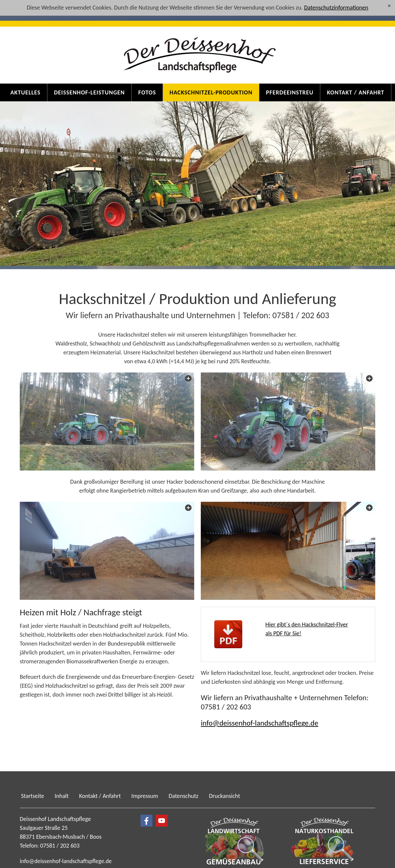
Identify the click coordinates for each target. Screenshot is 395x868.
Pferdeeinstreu (290, 92)
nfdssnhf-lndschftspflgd (260, 723)
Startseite (33, 796)
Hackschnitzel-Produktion (211, 92)
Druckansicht (224, 796)
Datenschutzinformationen (336, 8)
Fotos (147, 92)
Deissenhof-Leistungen (89, 92)
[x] (389, 6)
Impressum (145, 796)
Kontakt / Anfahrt (355, 92)
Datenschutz (183, 796)
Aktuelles (25, 92)
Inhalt (62, 796)
